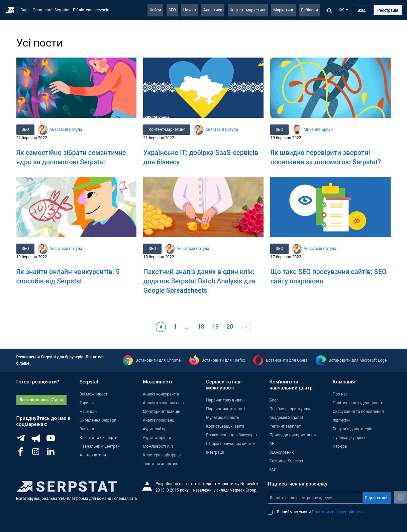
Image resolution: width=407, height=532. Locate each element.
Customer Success (286, 461)
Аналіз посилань (159, 420)
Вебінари (310, 10)
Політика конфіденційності (358, 403)
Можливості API (158, 446)
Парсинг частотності (225, 409)
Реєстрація (388, 10)
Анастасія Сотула (66, 129)
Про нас (340, 394)
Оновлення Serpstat (51, 10)
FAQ (273, 470)
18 (201, 326)
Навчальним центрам (100, 446)
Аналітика (213, 10)
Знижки (87, 429)
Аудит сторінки (157, 438)
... (187, 326)
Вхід (362, 10)
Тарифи (87, 403)
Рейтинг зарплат (285, 426)
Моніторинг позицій (162, 412)
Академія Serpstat (286, 418)
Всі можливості (94, 394)
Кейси (155, 10)
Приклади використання (292, 435)
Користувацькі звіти (225, 426)
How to (190, 10)
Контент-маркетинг (248, 10)
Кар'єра (340, 446)
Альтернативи (93, 455)
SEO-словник (281, 452)
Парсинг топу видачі (225, 400)
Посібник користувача (290, 409)
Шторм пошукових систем (231, 444)
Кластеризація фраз (162, 455)
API (272, 444)
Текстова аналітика (161, 464)
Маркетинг (283, 10)
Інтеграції (215, 452)
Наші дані (89, 412)
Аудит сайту (154, 429)
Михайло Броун (318, 129)
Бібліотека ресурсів (91, 10)
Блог (25, 10)
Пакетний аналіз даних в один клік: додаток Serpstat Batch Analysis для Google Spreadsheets (199, 281)
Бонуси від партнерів (352, 429)
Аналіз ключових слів (163, 403)
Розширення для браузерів (231, 435)
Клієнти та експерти (98, 438)
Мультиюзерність (223, 418)
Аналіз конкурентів (161, 394)
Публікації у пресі (349, 438)
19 (215, 326)
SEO (172, 10)
